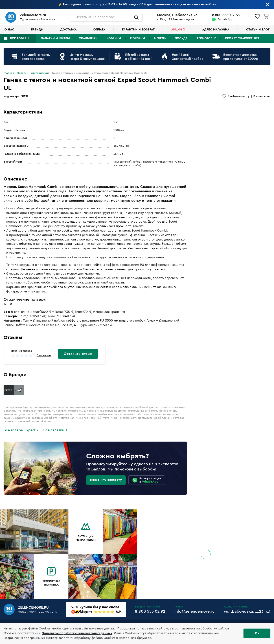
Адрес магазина (216, 30)
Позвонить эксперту (106, 480)
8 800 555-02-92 (226, 15)
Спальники (88, 38)
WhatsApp (226, 19)
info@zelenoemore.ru (194, 611)
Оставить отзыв (78, 354)
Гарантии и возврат (138, 30)
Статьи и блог (258, 30)
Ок (257, 633)
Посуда (181, 38)
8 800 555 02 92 (150, 611)
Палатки (22, 73)
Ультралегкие (40, 73)
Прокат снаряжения (242, 38)
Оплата (99, 30)
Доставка (69, 30)
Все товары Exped (19, 430)
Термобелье (206, 38)
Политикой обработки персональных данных (77, 633)
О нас (9, 30)
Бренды (37, 30)
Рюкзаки (137, 38)
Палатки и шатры (55, 38)
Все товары (20, 38)
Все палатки (54, 430)
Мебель (160, 38)
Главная (9, 73)
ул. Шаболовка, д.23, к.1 (247, 611)
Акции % (178, 30)
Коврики (114, 38)
